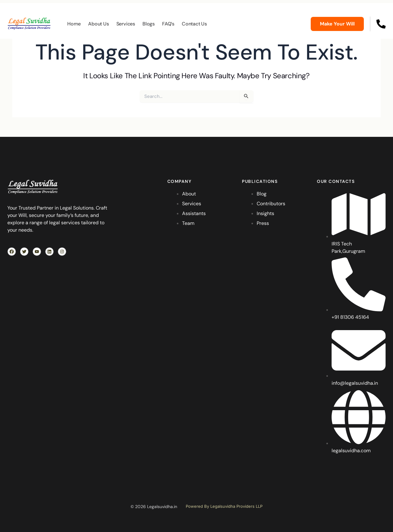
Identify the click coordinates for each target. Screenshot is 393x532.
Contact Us (194, 24)
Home (74, 24)
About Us (98, 24)
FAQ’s (168, 24)
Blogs (149, 24)
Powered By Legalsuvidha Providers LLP (224, 506)
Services (126, 24)
